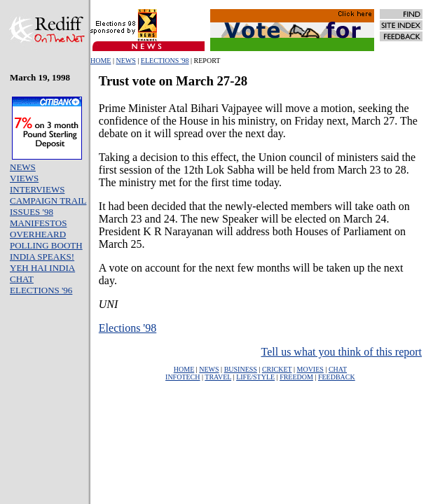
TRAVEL (218, 377)
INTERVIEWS (37, 189)
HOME (101, 61)
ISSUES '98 (32, 212)
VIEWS (24, 178)
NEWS (125, 61)
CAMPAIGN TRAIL (48, 201)
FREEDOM (296, 377)
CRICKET (277, 369)
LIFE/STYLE (255, 377)
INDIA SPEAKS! (42, 257)
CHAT (22, 279)
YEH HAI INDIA (42, 268)
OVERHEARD (38, 234)
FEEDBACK (337, 377)
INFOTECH (183, 377)
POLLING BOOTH (46, 245)
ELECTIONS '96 (41, 290)
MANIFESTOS (38, 223)
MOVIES (310, 369)
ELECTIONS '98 (165, 61)
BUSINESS (241, 369)
